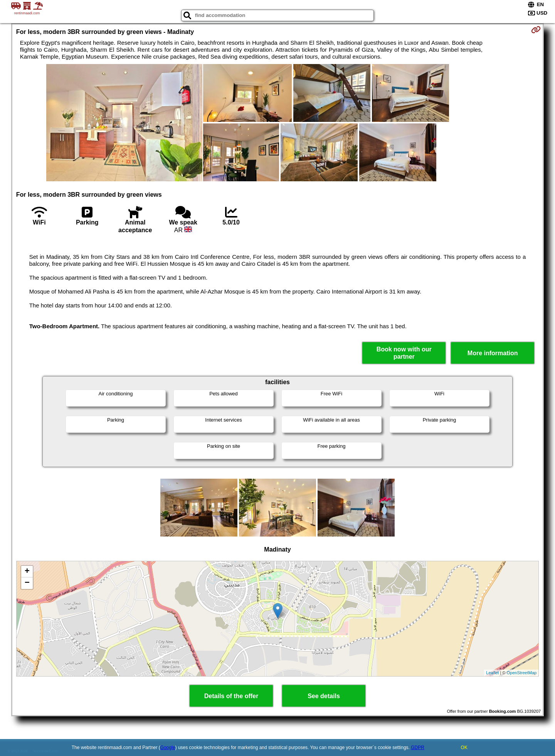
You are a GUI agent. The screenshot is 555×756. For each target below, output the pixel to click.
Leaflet (492, 673)
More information (493, 353)
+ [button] (27, 572)
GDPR (418, 748)
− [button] (27, 583)
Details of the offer (231, 696)
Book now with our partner (404, 353)
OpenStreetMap (522, 673)
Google (168, 748)
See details (324, 696)
